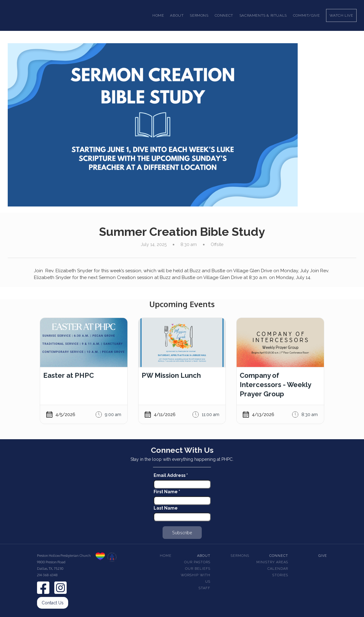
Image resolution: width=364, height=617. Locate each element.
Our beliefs (198, 569)
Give (323, 556)
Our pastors (197, 562)
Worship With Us (196, 578)
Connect (279, 556)
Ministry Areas (272, 562)
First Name (167, 492)
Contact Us (53, 603)
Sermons (240, 556)
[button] (177, 15)
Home (158, 15)
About (204, 556)
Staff (205, 588)
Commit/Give (306, 15)
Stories (280, 575)
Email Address (171, 475)
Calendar (278, 569)
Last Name (166, 508)
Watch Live (341, 15)
